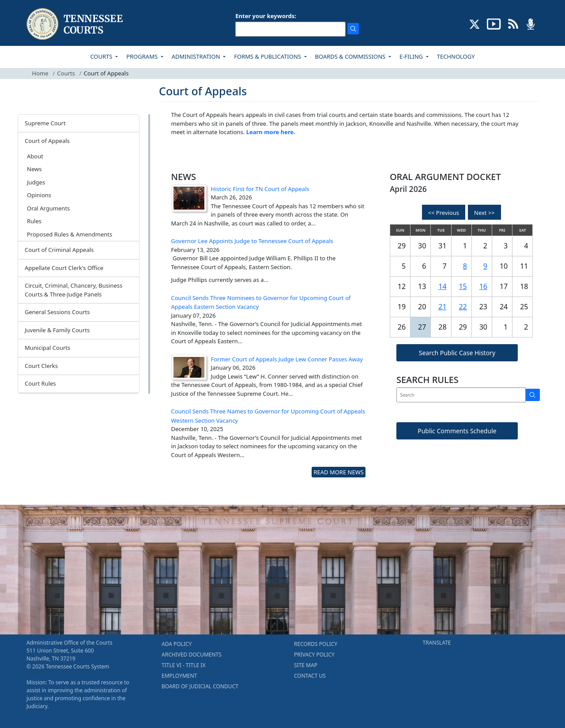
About (35, 156)
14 (442, 286)
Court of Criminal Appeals (59, 250)
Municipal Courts (47, 348)
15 (463, 286)
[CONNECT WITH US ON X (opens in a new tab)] (475, 23)
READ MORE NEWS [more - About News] (338, 472)
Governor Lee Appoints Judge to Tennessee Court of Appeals (252, 241)
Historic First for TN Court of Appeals (260, 189)
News (34, 169)
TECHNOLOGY (456, 56)
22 (463, 307)
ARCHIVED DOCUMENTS (192, 655)
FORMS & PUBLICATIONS (268, 56)
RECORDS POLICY (316, 644)
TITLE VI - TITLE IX (183, 665)
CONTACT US (310, 676)
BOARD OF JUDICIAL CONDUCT (200, 686)
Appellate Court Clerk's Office (64, 268)
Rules (34, 221)
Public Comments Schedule (457, 431)
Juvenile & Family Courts (57, 330)
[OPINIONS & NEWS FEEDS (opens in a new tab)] (513, 23)
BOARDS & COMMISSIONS (351, 56)
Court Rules (40, 383)
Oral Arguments (48, 208)
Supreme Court (45, 123)
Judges (36, 182)
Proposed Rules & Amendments (70, 234)
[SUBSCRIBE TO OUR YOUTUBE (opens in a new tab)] (494, 23)
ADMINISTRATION (197, 56)
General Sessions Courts (57, 312)
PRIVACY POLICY (314, 655)
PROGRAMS (143, 56)
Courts (66, 73)
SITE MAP (306, 665)
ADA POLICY (177, 644)
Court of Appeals (47, 141)
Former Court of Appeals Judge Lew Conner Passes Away (287, 359)
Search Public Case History (457, 353)
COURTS (102, 56)
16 (483, 286)
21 (442, 307)
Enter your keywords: (266, 16)
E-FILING (412, 56)
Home (40, 73)
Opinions (39, 195)
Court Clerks (41, 366)
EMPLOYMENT (179, 676)
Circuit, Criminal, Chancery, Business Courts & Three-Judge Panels (73, 290)
